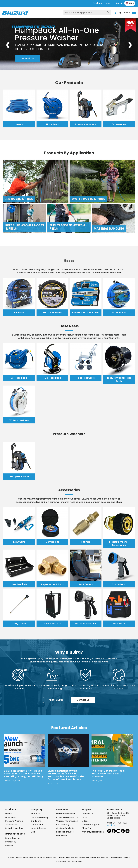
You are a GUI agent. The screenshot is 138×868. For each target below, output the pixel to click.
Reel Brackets (19, 584)
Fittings (86, 542)
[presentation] (8, 44)
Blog (33, 832)
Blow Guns (19, 542)
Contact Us (83, 700)
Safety (93, 857)
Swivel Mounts (52, 624)
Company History (40, 817)
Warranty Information (67, 821)
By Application (12, 838)
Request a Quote (65, 832)
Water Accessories (86, 624)
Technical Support (91, 825)
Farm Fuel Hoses (52, 313)
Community (37, 825)
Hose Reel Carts (86, 378)
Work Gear (119, 624)
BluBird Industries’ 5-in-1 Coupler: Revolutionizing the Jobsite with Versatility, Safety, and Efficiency (24, 774)
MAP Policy (62, 835)
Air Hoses (19, 313)
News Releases (38, 828)
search (108, 13)
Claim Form (87, 828)
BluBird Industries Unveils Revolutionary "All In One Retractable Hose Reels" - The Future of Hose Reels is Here (66, 775)
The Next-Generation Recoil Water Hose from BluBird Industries (108, 774)
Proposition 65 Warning (120, 857)
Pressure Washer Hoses (86, 313)
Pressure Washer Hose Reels (119, 379)
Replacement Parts (52, 584)
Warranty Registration (93, 832)
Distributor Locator (101, 3)
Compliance (103, 857)
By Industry (11, 842)
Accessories (119, 124)
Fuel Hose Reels (52, 378)
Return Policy (63, 825)
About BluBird (56, 700)
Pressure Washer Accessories (119, 543)
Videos (85, 821)
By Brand (10, 845)
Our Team (36, 821)
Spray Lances (19, 624)
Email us (111, 825)
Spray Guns (119, 584)
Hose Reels (52, 124)
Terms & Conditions (80, 857)
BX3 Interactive (76, 861)
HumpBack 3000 (19, 477)
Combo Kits (52, 542)
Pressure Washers (86, 124)
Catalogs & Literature (67, 817)
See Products (27, 59)
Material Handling (14, 828)
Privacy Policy (64, 857)
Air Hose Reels (19, 378)
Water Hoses (119, 313)
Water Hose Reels (19, 420)
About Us (35, 814)
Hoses (19, 124)
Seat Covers (86, 584)
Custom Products (65, 828)
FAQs (84, 817)
